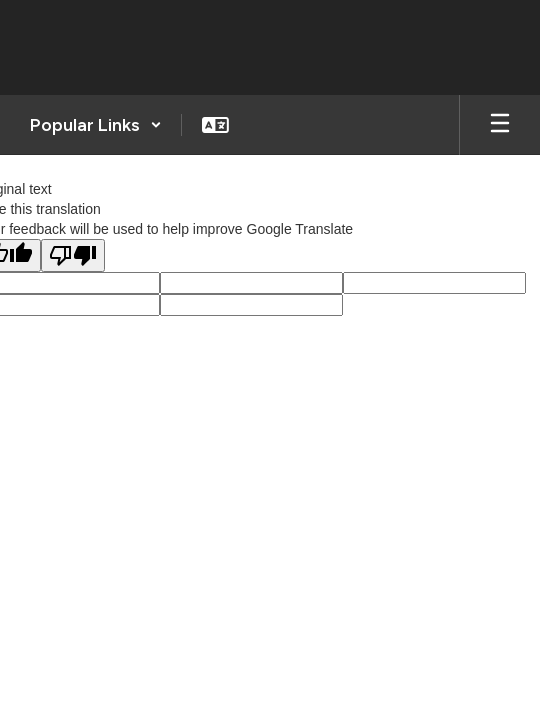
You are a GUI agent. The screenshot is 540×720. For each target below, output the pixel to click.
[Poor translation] (73, 255)
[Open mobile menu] (500, 125)
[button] (96, 125)
